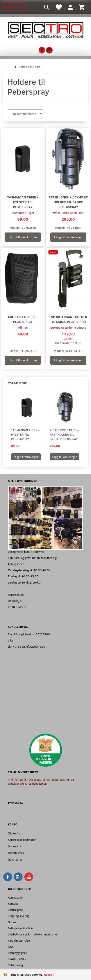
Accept (49, 975)
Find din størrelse (19, 940)
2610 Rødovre (17, 607)
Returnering (15, 965)
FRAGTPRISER (17, 959)
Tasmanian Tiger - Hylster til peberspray (23, 202)
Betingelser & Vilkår (21, 928)
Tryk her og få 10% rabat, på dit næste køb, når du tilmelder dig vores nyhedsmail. (41, 781)
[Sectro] (45, 30)
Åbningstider (16, 897)
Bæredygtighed (18, 953)
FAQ (10, 947)
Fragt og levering (19, 916)
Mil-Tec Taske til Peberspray (23, 319)
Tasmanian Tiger (23, 213)
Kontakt (13, 903)
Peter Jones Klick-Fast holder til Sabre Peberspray (68, 202)
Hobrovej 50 (16, 601)
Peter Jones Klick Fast (68, 213)
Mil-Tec (23, 327)
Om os (12, 922)
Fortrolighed (16, 910)
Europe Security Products (68, 327)
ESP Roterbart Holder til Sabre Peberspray (68, 319)
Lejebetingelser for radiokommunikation (33, 934)
